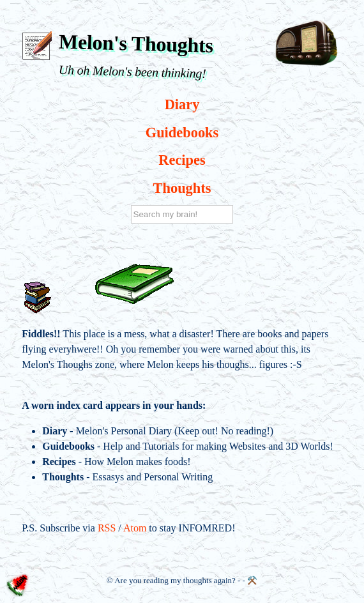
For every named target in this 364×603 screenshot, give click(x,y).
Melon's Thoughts (136, 43)
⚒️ (252, 580)
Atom (135, 528)
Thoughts (182, 188)
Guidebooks (182, 133)
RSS (107, 528)
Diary (182, 104)
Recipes (182, 160)
